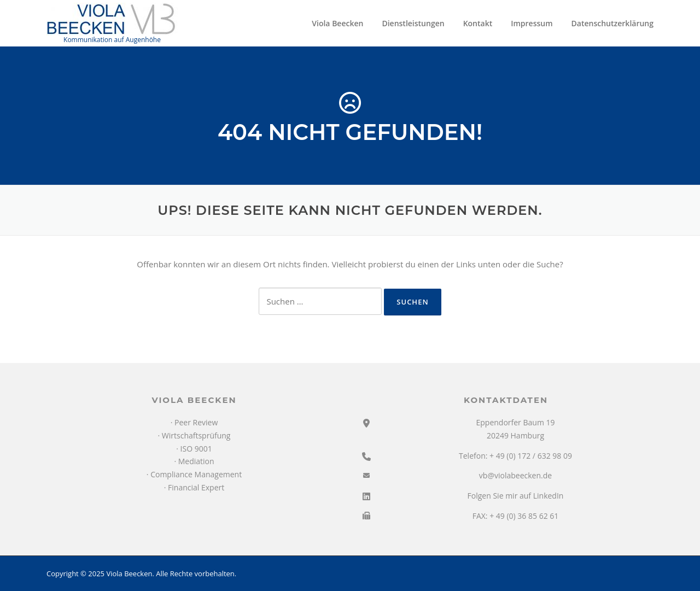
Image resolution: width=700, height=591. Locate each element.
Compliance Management (196, 474)
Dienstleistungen (413, 23)
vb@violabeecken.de (515, 475)
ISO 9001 (196, 449)
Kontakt (478, 23)
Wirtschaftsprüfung (196, 435)
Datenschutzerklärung (612, 23)
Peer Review (196, 422)
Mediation (196, 461)
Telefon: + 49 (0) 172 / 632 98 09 (515, 456)
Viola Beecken (337, 23)
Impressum (532, 23)
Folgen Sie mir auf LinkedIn (516, 496)
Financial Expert (196, 487)
